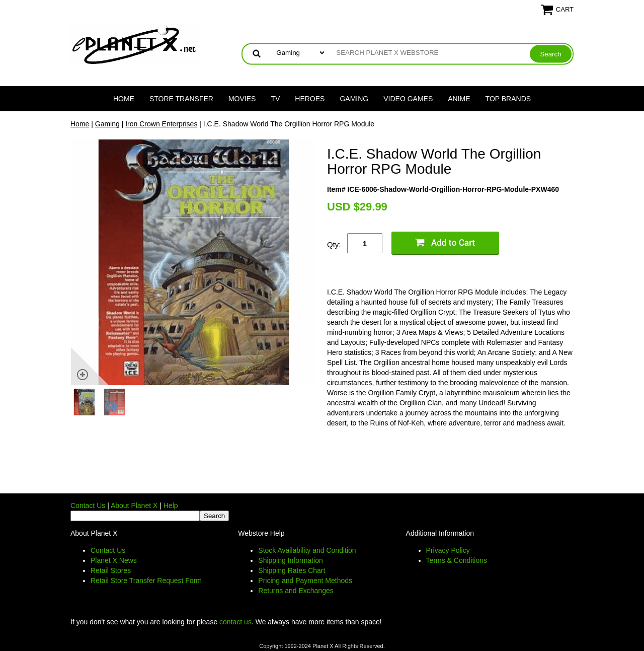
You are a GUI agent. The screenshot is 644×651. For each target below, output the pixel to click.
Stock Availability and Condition (307, 550)
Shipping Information (290, 560)
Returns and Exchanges (296, 591)
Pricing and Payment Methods (305, 581)
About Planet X (134, 505)
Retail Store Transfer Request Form (146, 581)
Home (124, 99)
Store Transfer (181, 99)
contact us (235, 622)
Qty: (334, 244)
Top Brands (508, 99)
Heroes (310, 99)
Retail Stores (111, 570)
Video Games (408, 99)
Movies (242, 99)
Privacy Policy (448, 550)
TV (275, 99)
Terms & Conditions (457, 560)
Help (171, 505)
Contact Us (88, 505)
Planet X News (114, 560)
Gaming (354, 99)
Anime (459, 99)
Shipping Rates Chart (292, 570)
